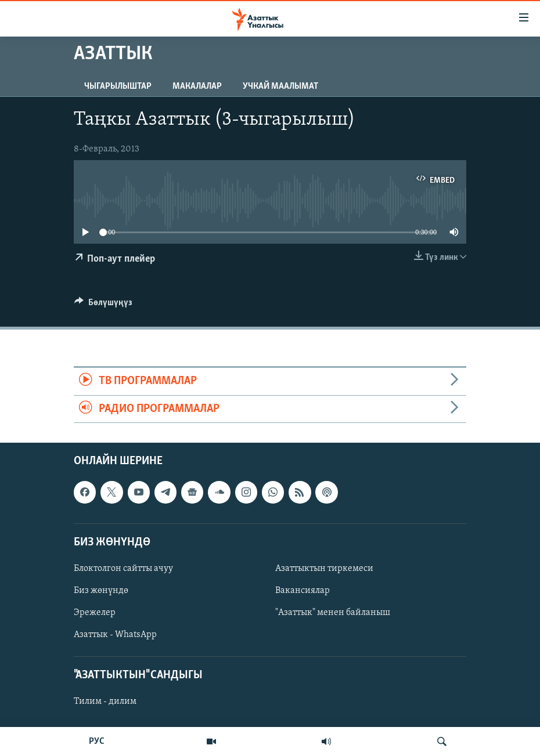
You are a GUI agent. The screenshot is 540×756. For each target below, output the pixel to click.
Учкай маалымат (280, 86)
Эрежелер (95, 613)
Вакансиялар (303, 591)
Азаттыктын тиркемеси (324, 569)
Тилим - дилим (105, 701)
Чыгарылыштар (118, 86)
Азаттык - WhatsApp (115, 635)
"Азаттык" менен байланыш (333, 613)
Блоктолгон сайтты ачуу (123, 569)
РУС (97, 741)
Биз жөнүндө (101, 591)
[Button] (103, 305)
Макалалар (197, 86)
